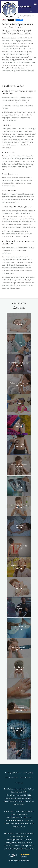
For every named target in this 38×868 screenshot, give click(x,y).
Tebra (28, 861)
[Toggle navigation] (35, 4)
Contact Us (19, 783)
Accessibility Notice (27, 778)
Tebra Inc (19, 773)
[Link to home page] (12, 9)
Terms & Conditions (11, 778)
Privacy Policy (29, 773)
